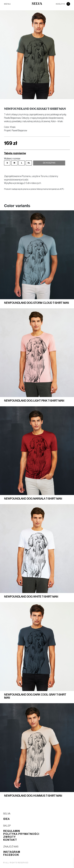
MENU (8, 4)
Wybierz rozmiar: (12, 159)
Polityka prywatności (21, 834)
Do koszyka (49, 163)
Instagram (12, 852)
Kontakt (10, 840)
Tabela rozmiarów (15, 153)
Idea (7, 819)
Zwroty (9, 837)
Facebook (11, 855)
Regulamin (12, 831)
